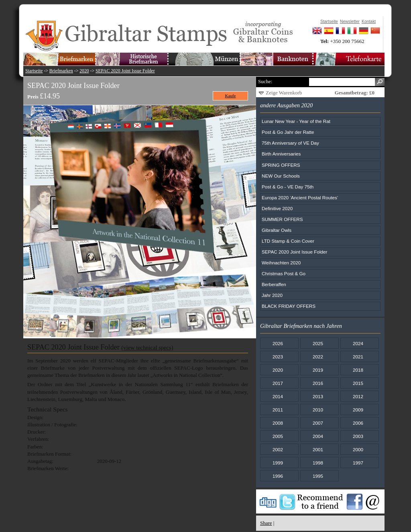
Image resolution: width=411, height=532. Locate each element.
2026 (278, 343)
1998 (318, 463)
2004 (318, 436)
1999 (278, 463)
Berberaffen (274, 284)
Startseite (34, 71)
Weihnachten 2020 (281, 263)
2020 (84, 71)
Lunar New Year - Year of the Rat (296, 121)
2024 (358, 343)
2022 (318, 357)
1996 (278, 476)
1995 (318, 476)
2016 (318, 383)
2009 (358, 410)
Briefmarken (61, 71)
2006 (358, 423)
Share (266, 523)
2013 (318, 396)
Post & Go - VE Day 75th (288, 187)
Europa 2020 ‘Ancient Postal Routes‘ (300, 197)
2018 (358, 370)
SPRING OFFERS (281, 165)
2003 (358, 436)
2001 (318, 449)
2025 (318, 343)
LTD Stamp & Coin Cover (288, 241)
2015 (358, 383)
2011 (278, 410)
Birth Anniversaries (281, 154)
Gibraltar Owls (277, 230)
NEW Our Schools (281, 176)
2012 (358, 396)
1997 (358, 463)
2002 (278, 449)
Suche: (265, 81)
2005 (278, 436)
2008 (278, 423)
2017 (278, 383)
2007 (318, 423)
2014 (278, 396)
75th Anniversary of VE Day (290, 143)
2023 (278, 357)
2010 (318, 410)
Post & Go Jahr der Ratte (288, 132)
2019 (318, 370)
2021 (358, 357)
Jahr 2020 (272, 295)
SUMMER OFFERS (282, 219)
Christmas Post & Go (284, 273)
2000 (358, 449)
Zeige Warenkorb (284, 93)
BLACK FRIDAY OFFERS (289, 306)
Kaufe (231, 96)
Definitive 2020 (277, 208)
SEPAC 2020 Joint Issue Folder (125, 71)
